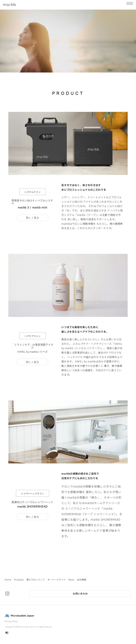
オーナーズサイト (57, 580)
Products (19, 580)
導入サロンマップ (35, 580)
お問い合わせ (80, 593)
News (71, 580)
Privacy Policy (11, 621)
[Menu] (130, 5)
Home (8, 580)
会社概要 (82, 580)
